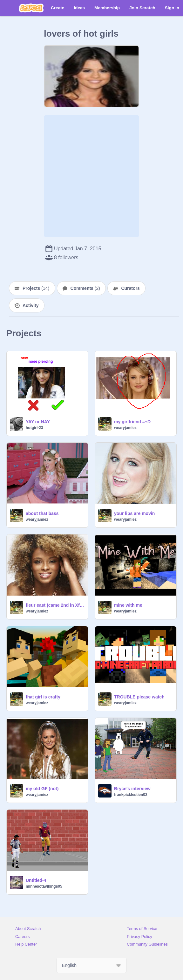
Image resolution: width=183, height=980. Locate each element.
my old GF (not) (42, 789)
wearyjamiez (125, 428)
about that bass (42, 513)
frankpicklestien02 (131, 795)
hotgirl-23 (34, 428)
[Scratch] (31, 8)
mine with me (128, 605)
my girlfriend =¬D (132, 422)
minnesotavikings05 (44, 886)
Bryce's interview (132, 789)
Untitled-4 (36, 880)
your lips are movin (134, 513)
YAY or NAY (38, 422)
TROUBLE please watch (139, 697)
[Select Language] (91, 965)
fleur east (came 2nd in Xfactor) (55, 605)
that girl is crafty (43, 697)
